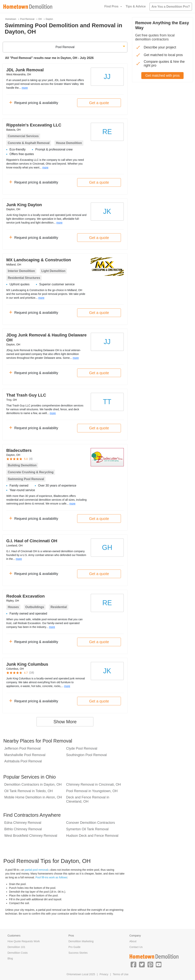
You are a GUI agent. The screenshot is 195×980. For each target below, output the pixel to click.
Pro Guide (74, 947)
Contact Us (136, 947)
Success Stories (78, 953)
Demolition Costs (18, 953)
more (25, 88)
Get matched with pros (162, 76)
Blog (10, 958)
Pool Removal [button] (65, 47)
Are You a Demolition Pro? (171, 7)
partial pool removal (36, 870)
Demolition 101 (16, 947)
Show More (65, 722)
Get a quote (99, 103)
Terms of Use (121, 974)
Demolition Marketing (81, 941)
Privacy (104, 974)
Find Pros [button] (111, 6)
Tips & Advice (136, 6)
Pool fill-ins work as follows (51, 877)
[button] (133, 964)
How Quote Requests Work (24, 941)
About (133, 941)
